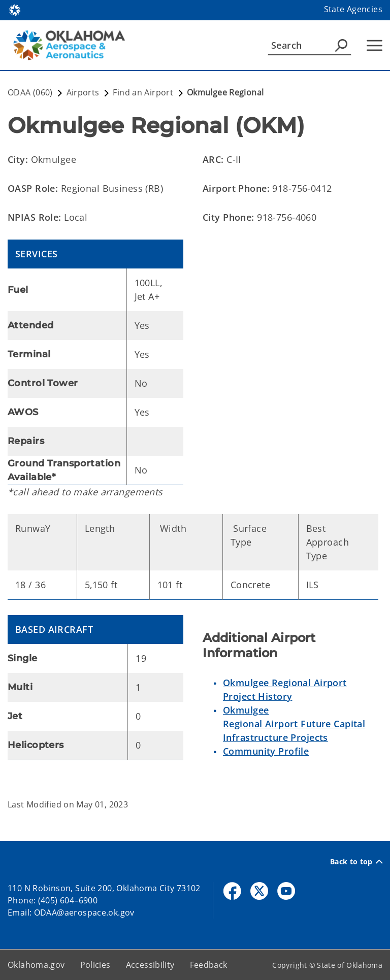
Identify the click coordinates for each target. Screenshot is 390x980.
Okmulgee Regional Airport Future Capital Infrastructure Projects (294, 724)
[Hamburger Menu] (375, 45)
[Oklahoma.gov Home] (15, 9)
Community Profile (266, 751)
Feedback (209, 965)
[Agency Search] (341, 45)
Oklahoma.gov (36, 965)
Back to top (356, 861)
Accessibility (150, 965)
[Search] (310, 45)
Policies (95, 965)
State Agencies (353, 9)
